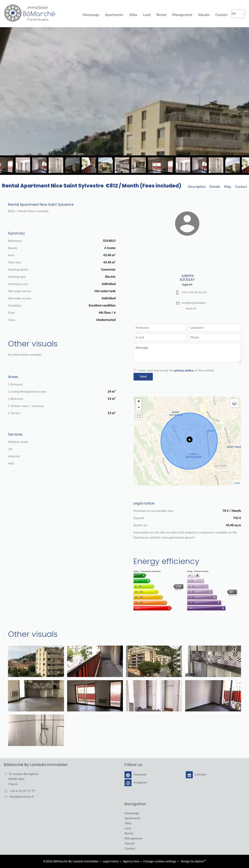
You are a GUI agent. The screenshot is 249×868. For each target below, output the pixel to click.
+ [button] (139, 402)
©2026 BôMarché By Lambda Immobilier (71, 861)
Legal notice (111, 861)
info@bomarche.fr (22, 796)
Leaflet (237, 483)
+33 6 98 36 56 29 (194, 292)
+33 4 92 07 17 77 (23, 791)
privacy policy (184, 370)
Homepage (30, 14)
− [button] (139, 408)
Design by (193, 861)
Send (143, 376)
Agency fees (131, 861)
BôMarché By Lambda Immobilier (36, 765)
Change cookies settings (160, 861)
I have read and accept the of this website (176, 370)
